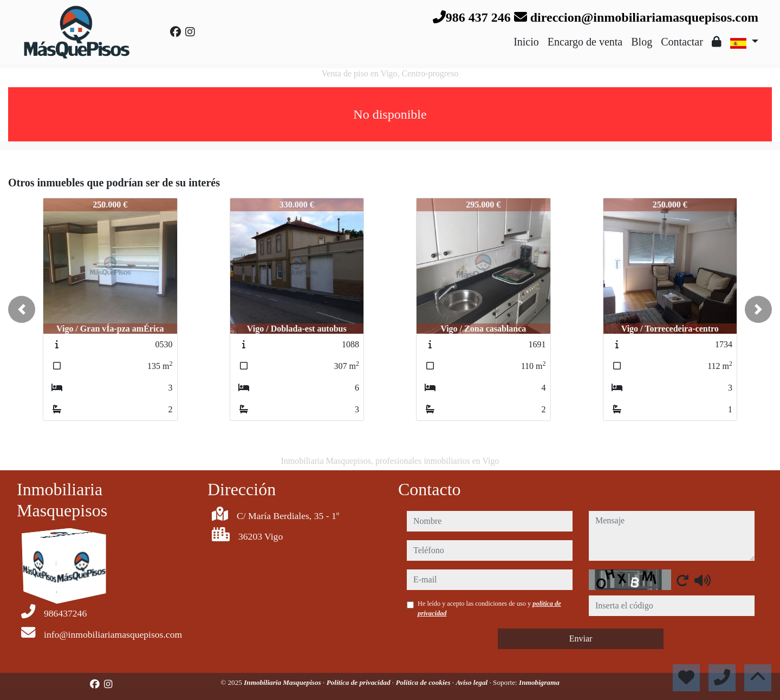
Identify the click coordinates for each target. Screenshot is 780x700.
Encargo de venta (585, 42)
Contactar (682, 42)
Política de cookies (424, 682)
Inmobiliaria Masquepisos (283, 682)
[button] (22, 309)
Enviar (581, 639)
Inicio (526, 42)
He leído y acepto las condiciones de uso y (489, 608)
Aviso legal (472, 682)
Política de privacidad (359, 682)
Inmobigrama (539, 682)
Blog (642, 42)
